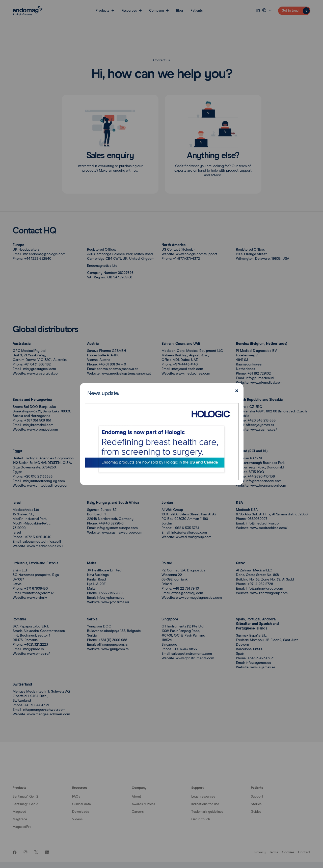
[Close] (236, 391)
